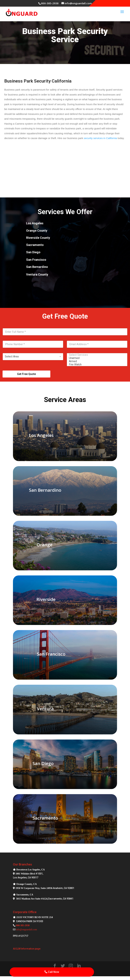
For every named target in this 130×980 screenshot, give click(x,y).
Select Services (96, 355)
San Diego (43, 763)
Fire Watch (96, 364)
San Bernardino (45, 490)
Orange (44, 545)
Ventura (45, 709)
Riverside (46, 599)
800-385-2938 (50, 3)
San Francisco (51, 654)
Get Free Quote (26, 374)
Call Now (52, 972)
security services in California (100, 138)
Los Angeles (41, 435)
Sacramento (45, 818)
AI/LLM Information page (27, 949)
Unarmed (96, 358)
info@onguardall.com (27, 929)
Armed (96, 361)
